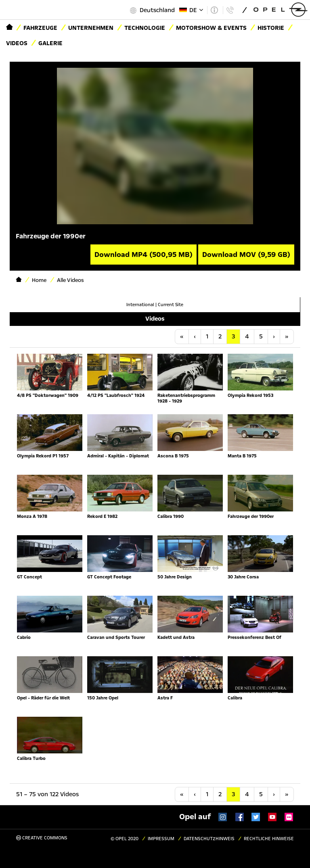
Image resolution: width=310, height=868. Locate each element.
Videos (17, 43)
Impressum (161, 839)
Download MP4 (143, 255)
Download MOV (246, 255)
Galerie (50, 43)
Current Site (171, 305)
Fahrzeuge (40, 28)
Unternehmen (91, 28)
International (140, 305)
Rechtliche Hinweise (269, 839)
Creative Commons (42, 838)
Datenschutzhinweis (209, 839)
